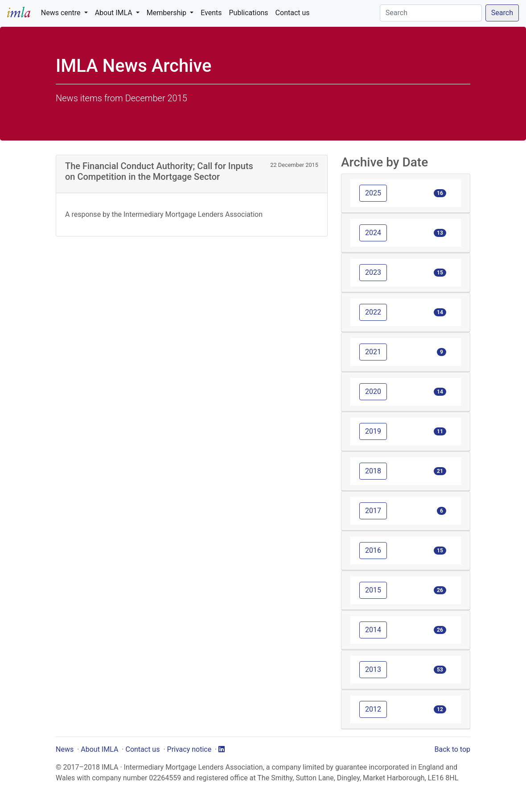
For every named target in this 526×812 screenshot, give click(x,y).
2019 (373, 431)
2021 (373, 352)
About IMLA (99, 749)
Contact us (293, 13)
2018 (373, 471)
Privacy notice (189, 749)
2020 (373, 391)
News (65, 749)
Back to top (452, 749)
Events (211, 13)
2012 (373, 709)
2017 (373, 511)
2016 (373, 550)
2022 (373, 312)
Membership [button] (167, 13)
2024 (373, 233)
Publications (249, 13)
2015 (373, 590)
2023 (373, 272)
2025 (373, 193)
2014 (373, 630)
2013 (373, 669)
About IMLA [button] (115, 13)
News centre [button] (62, 13)
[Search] (431, 13)
